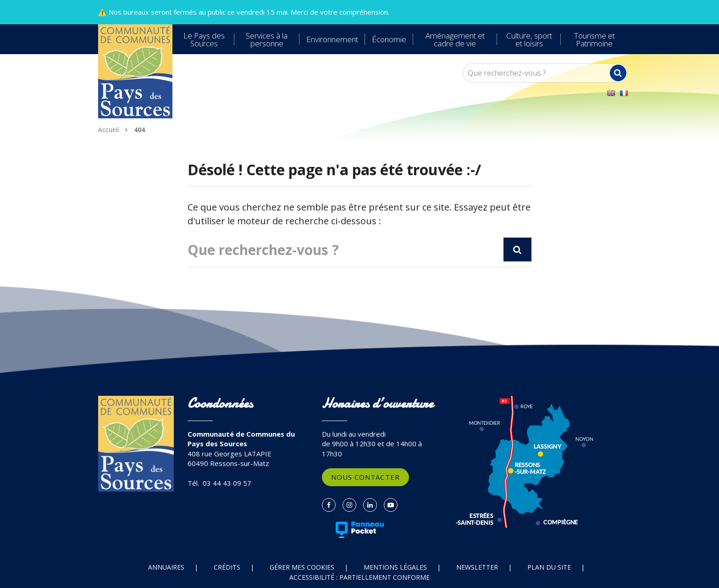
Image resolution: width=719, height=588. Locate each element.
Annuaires (166, 567)
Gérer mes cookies (302, 567)
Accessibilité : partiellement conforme (359, 577)
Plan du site (549, 567)
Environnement (332, 39)
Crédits (227, 567)
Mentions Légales (395, 567)
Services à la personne (267, 39)
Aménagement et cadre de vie (455, 39)
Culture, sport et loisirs (529, 39)
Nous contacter (365, 477)
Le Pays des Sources (204, 39)
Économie (389, 39)
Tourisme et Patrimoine (595, 39)
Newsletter (477, 567)
